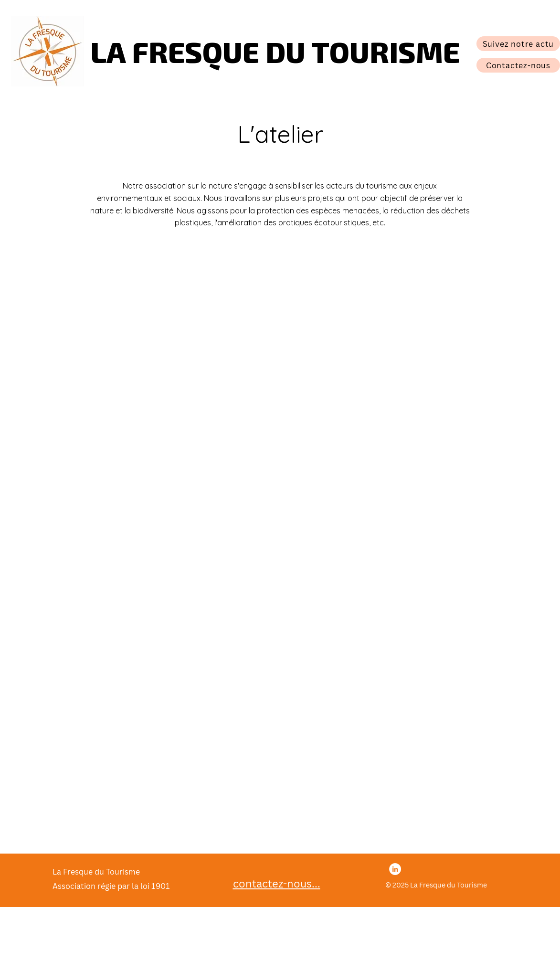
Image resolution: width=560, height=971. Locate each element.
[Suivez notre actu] (518, 44)
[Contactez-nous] (518, 65)
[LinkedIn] (395, 869)
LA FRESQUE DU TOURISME (275, 51)
